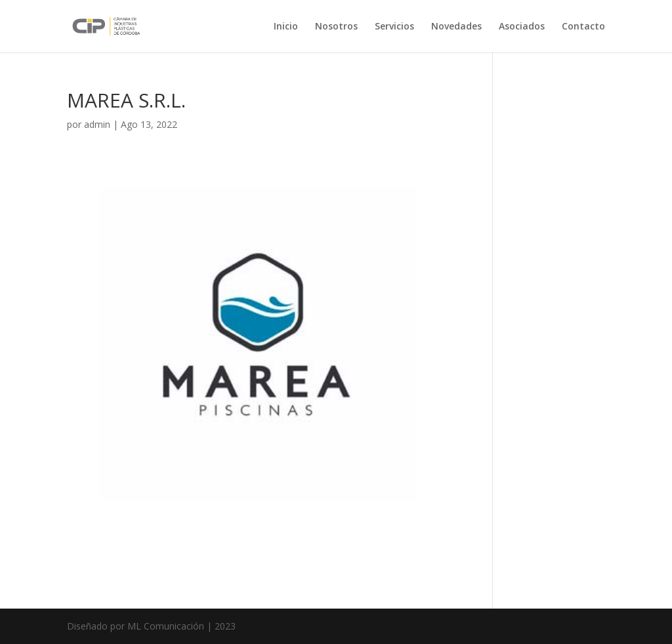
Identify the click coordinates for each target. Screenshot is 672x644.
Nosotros (336, 27)
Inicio (286, 27)
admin (97, 124)
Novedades (456, 27)
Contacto (583, 27)
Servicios (394, 27)
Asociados (522, 27)
